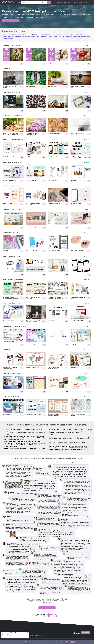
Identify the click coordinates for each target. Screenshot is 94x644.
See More (88, 46)
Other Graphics (19, 37)
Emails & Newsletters (42, 37)
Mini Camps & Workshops (66, 37)
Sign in (86, 3)
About (58, 3)
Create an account (78, 3)
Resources (64, 3)
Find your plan (11, 21)
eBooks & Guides (53, 37)
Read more (80, 642)
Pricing (70, 3)
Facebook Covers (8, 37)
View (22, 64)
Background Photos (42, 35)
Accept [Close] (73, 642)
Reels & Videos (78, 35)
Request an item (39, 635)
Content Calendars (8, 35)
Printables (77, 37)
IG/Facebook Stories (54, 35)
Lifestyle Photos (30, 35)
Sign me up (86, 633)
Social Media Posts (67, 35)
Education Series (8, 38)
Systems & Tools (86, 37)
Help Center (30, 635)
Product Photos (19, 35)
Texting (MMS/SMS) (30, 37)
